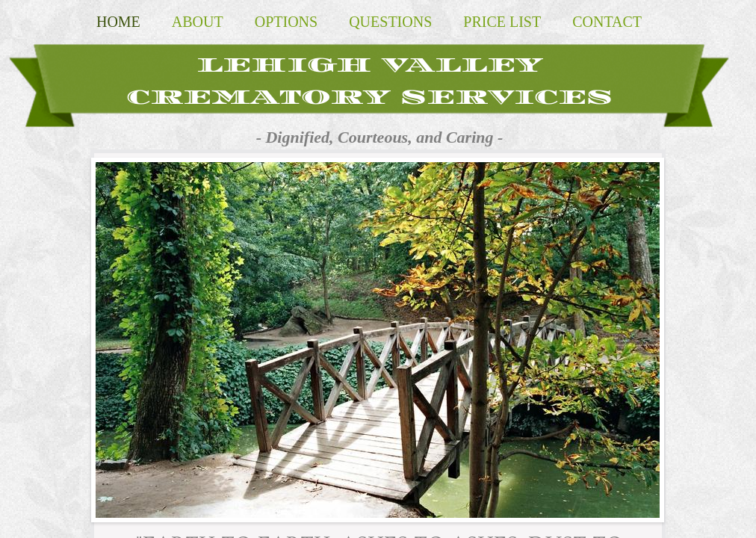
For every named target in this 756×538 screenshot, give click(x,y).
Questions (390, 22)
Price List (502, 22)
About (198, 22)
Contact (607, 22)
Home (118, 22)
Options (286, 22)
